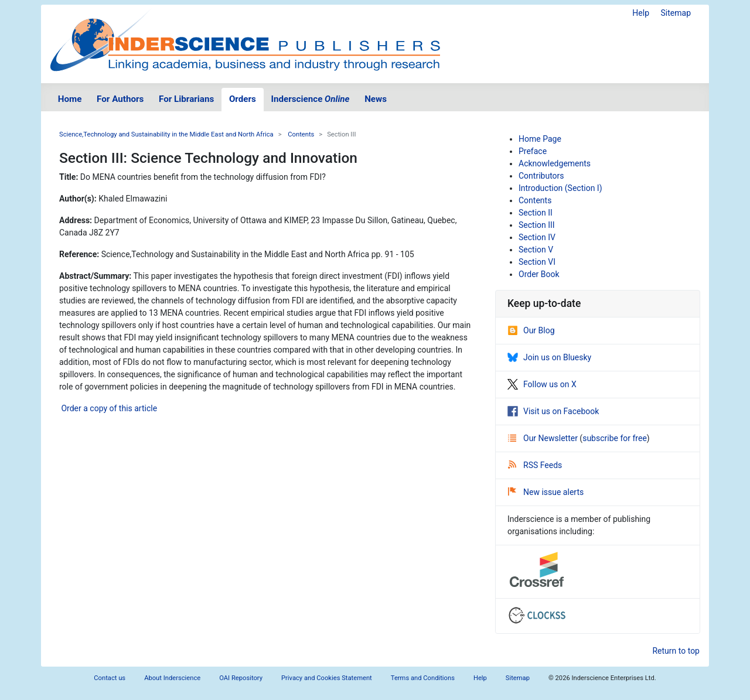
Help (641, 13)
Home (70, 99)
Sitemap (676, 13)
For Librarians (186, 99)
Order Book (539, 274)
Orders (243, 99)
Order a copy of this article (108, 408)
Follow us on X (542, 384)
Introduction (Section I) (560, 188)
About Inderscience (172, 678)
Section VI (537, 262)
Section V (536, 250)
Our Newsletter (544, 438)
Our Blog (531, 330)
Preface (533, 151)
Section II (536, 213)
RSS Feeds (535, 465)
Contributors (541, 176)
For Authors (120, 99)
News (376, 99)
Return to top (676, 651)
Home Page (540, 139)
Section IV (537, 237)
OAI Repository (241, 678)
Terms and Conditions (423, 678)
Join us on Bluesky (549, 357)
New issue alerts (546, 492)
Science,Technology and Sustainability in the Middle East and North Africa (166, 134)
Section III (537, 225)
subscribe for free (615, 438)
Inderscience (311, 99)
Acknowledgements (555, 163)
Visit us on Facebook (553, 411)
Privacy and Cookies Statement (327, 678)
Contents (301, 134)
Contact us (110, 678)
